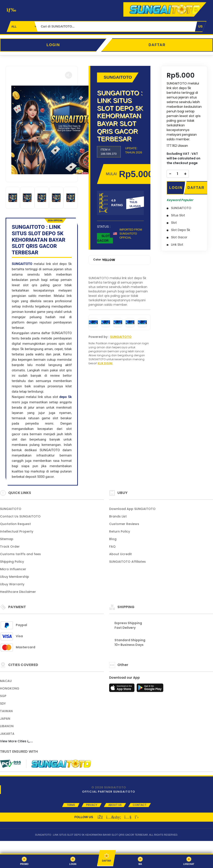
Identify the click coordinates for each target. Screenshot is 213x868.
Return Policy (120, 531)
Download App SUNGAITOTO (132, 509)
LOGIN (53, 45)
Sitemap (7, 539)
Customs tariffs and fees (20, 554)
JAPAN (5, 719)
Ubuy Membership (15, 577)
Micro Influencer (13, 569)
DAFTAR (157, 45)
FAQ (112, 547)
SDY (3, 703)
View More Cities (16, 741)
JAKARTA (7, 734)
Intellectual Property (17, 531)
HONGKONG (10, 688)
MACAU (6, 681)
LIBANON (7, 726)
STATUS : (104, 227)
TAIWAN (6, 711)
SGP (3, 696)
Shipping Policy (12, 562)
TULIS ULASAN (135, 203)
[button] (69, 75)
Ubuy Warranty (12, 584)
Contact (140, 805)
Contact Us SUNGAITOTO (20, 516)
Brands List (118, 516)
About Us (115, 805)
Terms (71, 805)
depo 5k (66, 397)
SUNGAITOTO (22, 264)
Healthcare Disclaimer (18, 592)
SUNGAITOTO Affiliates (127, 562)
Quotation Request (15, 524)
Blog (113, 539)
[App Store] (122, 689)
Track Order (10, 547)
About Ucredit (120, 554)
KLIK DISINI (105, 363)
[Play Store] (150, 689)
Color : (104, 260)
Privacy (92, 805)
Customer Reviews (124, 524)
